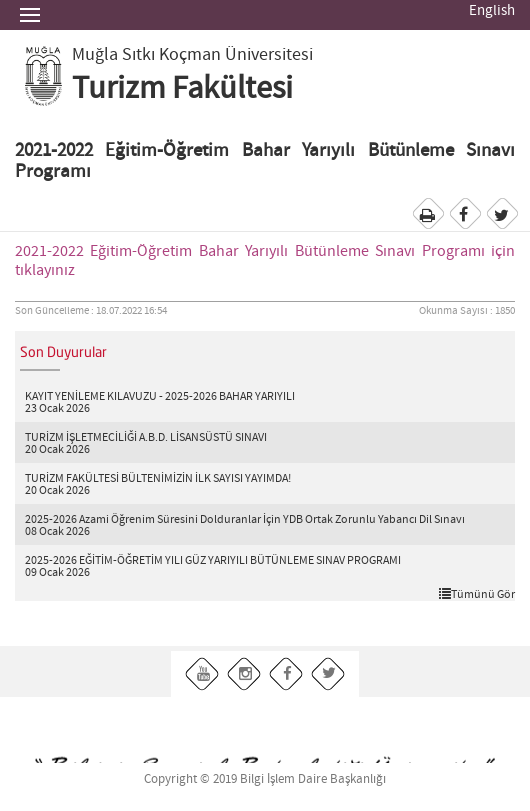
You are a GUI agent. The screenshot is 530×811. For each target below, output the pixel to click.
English (492, 11)
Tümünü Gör (477, 594)
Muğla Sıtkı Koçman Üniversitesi (192, 55)
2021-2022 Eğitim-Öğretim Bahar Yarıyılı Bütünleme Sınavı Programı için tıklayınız (265, 261)
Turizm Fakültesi (182, 89)
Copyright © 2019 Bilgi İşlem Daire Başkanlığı (265, 779)
